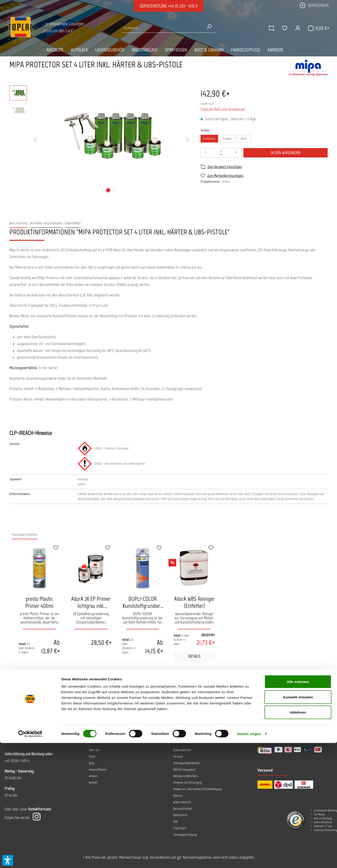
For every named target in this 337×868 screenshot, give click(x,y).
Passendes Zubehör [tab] (25, 534)
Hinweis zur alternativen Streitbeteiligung (197, 789)
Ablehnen (298, 837)
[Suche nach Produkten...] (162, 28)
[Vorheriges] (35, 140)
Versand (178, 757)
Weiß (244, 139)
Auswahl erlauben (298, 822)
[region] (100, 140)
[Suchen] (209, 27)
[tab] (18, 223)
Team (92, 757)
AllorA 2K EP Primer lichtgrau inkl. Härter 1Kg (91, 602)
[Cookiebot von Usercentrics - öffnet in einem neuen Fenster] (30, 859)
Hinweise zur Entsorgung (187, 782)
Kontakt (93, 782)
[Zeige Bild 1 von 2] (108, 190)
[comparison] (268, 28)
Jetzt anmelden (135, 705)
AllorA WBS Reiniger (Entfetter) (194, 602)
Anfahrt (93, 776)
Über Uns (94, 750)
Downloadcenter (182, 750)
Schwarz (227, 139)
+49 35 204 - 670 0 (183, 6)
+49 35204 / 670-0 (17, 761)
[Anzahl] (221, 153)
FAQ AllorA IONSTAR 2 (186, 776)
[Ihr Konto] (295, 28)
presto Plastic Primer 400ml (39, 602)
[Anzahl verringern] (206, 153)
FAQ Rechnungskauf (184, 770)
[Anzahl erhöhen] (236, 153)
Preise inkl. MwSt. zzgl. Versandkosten (223, 109)
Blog (92, 763)
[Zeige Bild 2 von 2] (114, 190)
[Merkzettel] (282, 28)
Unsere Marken (98, 770)
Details (194, 656)
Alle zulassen (298, 807)
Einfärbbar (209, 139)
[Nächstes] (187, 140)
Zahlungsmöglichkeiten (186, 763)
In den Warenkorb (286, 153)
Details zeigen (249, 859)
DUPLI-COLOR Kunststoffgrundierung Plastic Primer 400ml (143, 602)
